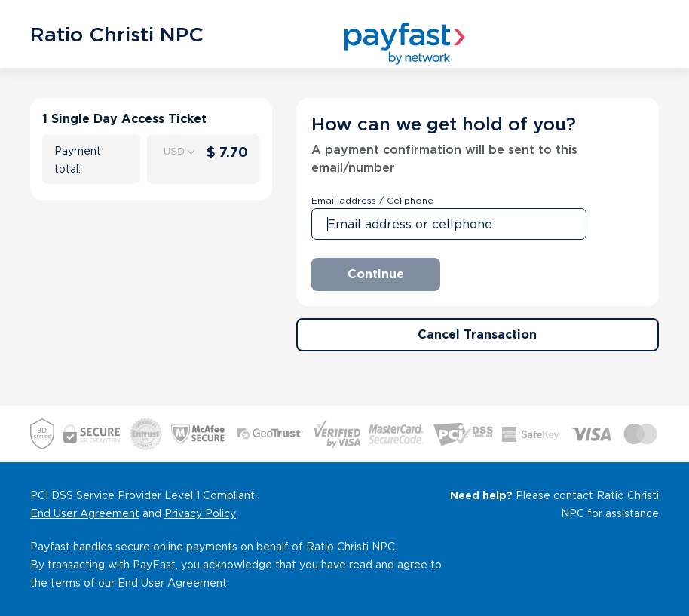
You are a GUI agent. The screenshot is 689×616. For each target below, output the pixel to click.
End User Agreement (85, 513)
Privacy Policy (200, 513)
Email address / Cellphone (372, 200)
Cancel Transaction (477, 334)
